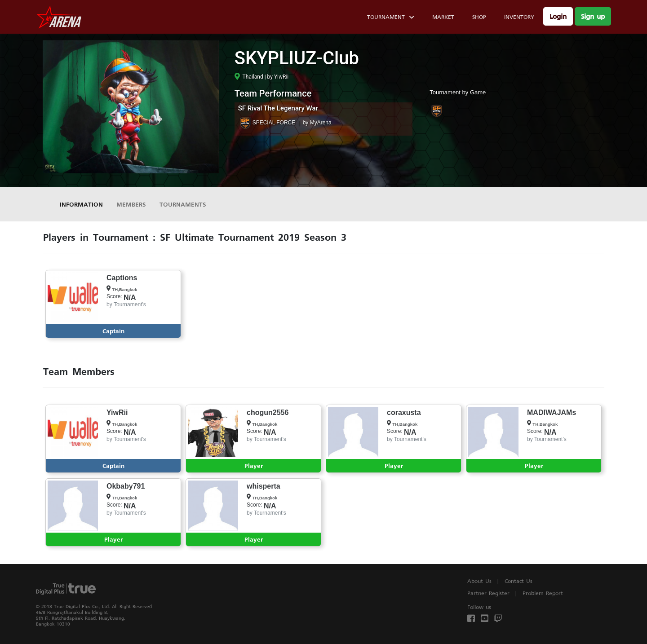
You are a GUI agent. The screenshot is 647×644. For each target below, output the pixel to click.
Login (558, 16)
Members (131, 204)
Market (443, 17)
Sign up (593, 16)
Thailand (249, 77)
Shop (479, 17)
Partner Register (488, 593)
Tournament (391, 18)
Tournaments (183, 204)
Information (81, 204)
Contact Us (518, 581)
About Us (479, 581)
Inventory (519, 17)
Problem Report (543, 593)
